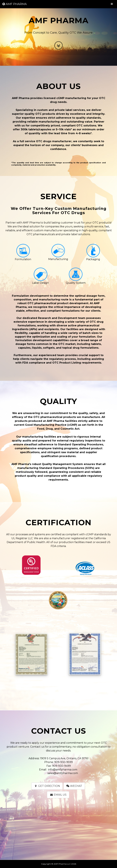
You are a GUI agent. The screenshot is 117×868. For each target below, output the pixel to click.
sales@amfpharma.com (63, 773)
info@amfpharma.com (63, 770)
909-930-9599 (63, 762)
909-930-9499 (61, 766)
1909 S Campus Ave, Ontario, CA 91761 (64, 758)
